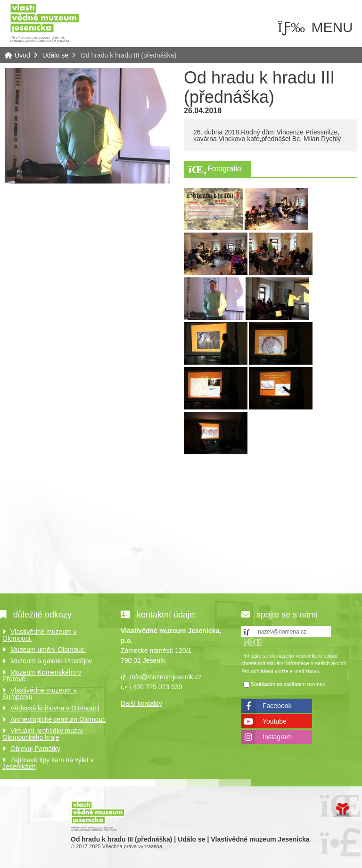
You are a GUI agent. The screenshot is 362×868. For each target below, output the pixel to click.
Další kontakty (141, 703)
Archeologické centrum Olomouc (58, 719)
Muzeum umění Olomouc (48, 650)
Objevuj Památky (35, 749)
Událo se (55, 55)
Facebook (277, 706)
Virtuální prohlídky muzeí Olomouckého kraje (43, 734)
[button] (253, 642)
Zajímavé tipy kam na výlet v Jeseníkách (48, 763)
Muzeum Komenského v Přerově (42, 676)
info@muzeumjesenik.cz (166, 677)
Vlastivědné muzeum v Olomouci (40, 635)
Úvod (44, 22)
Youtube (275, 721)
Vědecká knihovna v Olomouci (55, 708)
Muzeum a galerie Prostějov (52, 661)
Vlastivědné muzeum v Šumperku (40, 693)
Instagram (277, 737)
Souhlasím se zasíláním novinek (288, 684)
